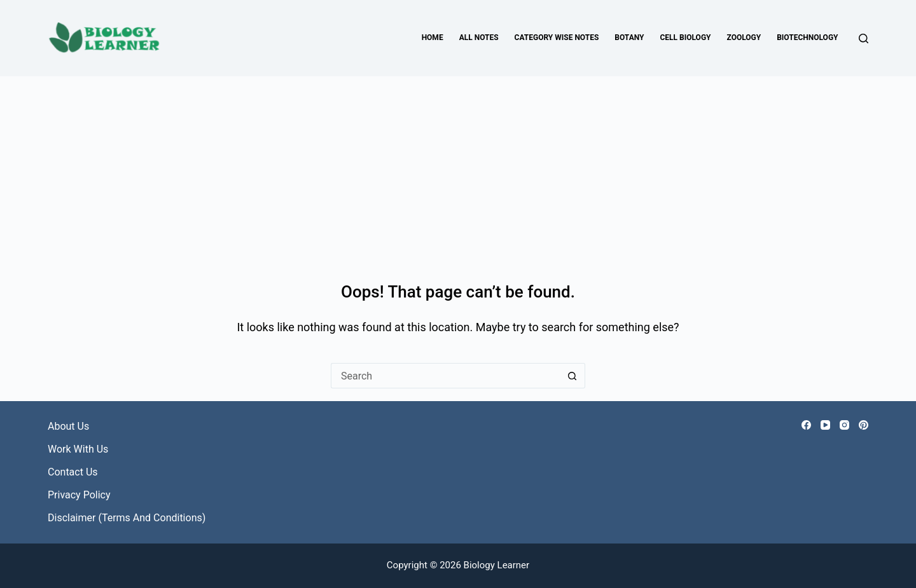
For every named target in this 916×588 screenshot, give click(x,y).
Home (433, 38)
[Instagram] (844, 425)
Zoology (744, 38)
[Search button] (572, 376)
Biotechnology (807, 38)
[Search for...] (445, 376)
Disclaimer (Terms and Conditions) (127, 518)
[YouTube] (825, 425)
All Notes (479, 38)
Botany (629, 38)
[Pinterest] (864, 425)
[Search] (864, 38)
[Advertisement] (458, 172)
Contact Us (73, 472)
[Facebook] (806, 425)
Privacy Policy (79, 495)
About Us (68, 426)
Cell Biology (685, 38)
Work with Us (78, 449)
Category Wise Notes (557, 38)
